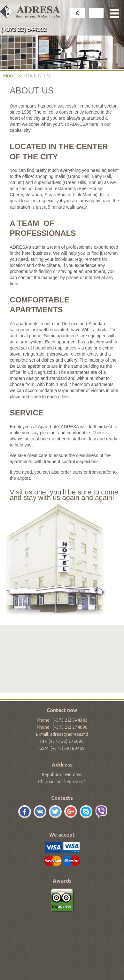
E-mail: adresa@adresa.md (62, 734)
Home (10, 76)
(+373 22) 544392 (24, 29)
